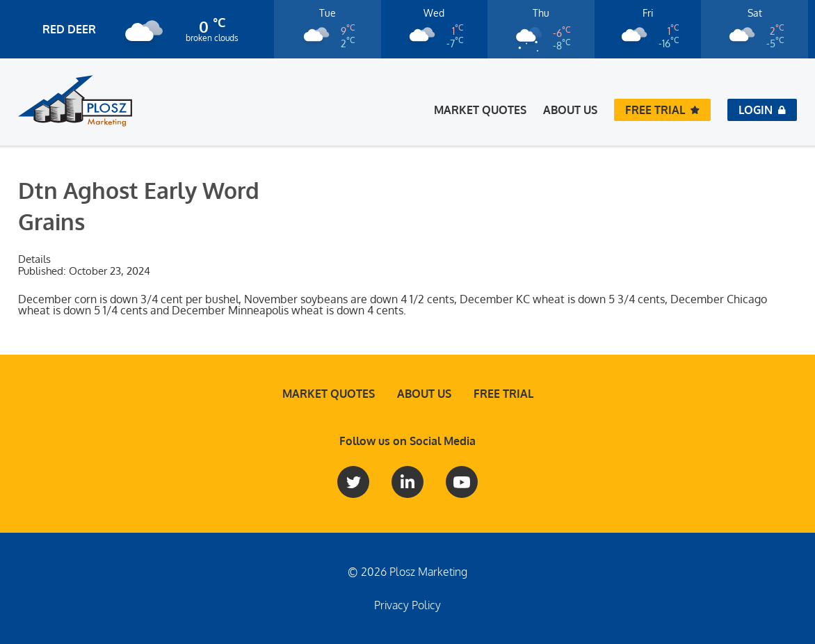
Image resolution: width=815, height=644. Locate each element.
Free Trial (503, 394)
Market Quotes (480, 110)
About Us (570, 110)
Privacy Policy (407, 605)
